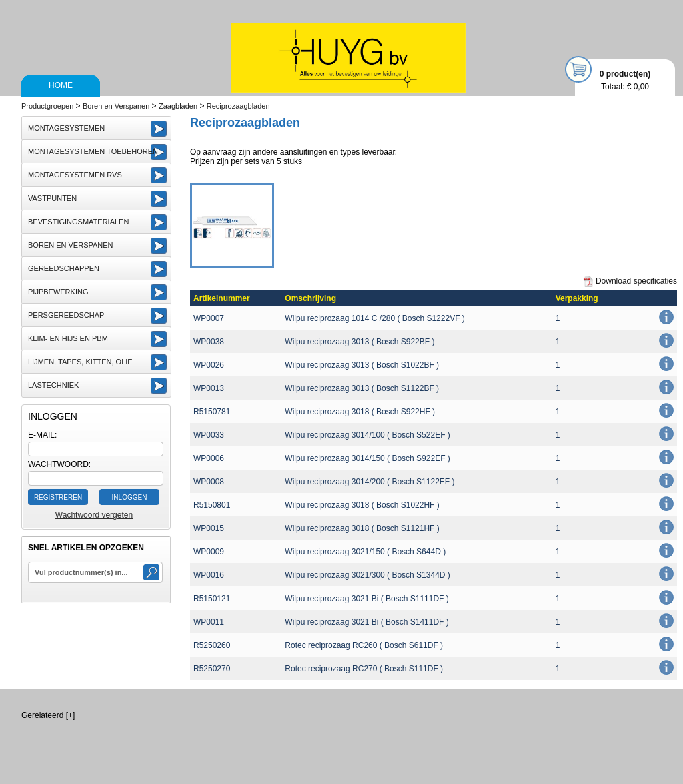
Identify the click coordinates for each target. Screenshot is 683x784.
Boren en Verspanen (116, 106)
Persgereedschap (66, 315)
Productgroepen (47, 106)
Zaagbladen (178, 106)
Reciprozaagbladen (238, 106)
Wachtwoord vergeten (94, 515)
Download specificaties (630, 282)
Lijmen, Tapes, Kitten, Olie (80, 362)
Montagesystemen (66, 128)
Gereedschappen (64, 268)
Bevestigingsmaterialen (78, 222)
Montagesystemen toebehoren (93, 151)
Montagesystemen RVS (75, 175)
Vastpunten (52, 198)
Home (61, 85)
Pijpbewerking (58, 292)
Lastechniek (53, 385)
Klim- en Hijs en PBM (68, 338)
